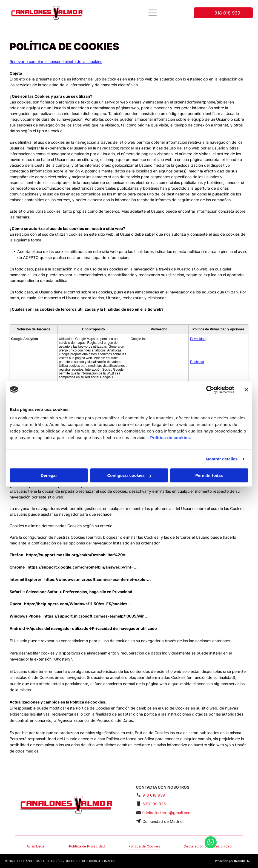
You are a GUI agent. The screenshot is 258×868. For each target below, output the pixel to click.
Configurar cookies (129, 475)
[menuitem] (36, 846)
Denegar (49, 475)
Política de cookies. (170, 438)
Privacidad (198, 339)
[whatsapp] (211, 850)
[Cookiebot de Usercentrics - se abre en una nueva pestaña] (210, 390)
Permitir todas (209, 475)
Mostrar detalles (222, 459)
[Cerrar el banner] (246, 390)
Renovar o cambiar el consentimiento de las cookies (56, 61)
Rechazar (197, 362)
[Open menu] (153, 13)
